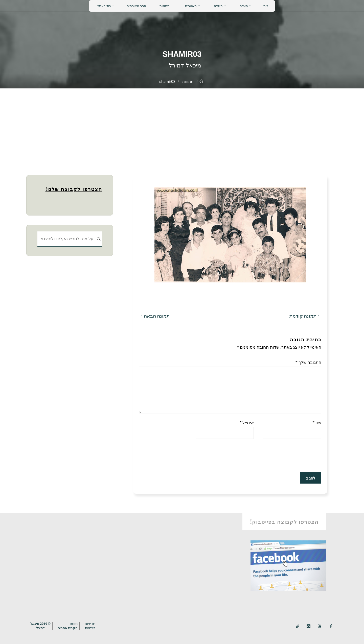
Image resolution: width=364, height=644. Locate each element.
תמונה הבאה (154, 316)
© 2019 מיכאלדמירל (41, 626)
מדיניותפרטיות (90, 626)
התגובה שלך (308, 362)
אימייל (247, 422)
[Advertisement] (182, 126)
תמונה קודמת (305, 316)
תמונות (188, 82)
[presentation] (283, 455)
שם (317, 422)
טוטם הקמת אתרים (68, 626)
